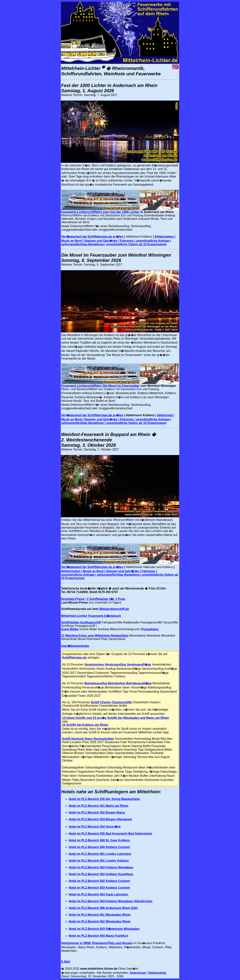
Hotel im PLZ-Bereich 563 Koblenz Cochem (99, 888)
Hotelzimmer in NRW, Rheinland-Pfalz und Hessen (97, 943)
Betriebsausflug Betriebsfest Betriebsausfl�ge (118, 683)
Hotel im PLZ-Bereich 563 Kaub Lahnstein (98, 894)
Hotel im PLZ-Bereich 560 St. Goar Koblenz (99, 840)
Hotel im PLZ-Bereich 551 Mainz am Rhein (98, 806)
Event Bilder (70, 629)
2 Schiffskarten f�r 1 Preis (106, 599)
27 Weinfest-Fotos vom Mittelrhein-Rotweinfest (95, 636)
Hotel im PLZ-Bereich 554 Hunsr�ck (95, 827)
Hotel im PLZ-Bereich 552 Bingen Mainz (97, 813)
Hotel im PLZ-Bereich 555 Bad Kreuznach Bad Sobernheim (110, 834)
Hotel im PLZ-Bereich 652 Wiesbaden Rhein (100, 921)
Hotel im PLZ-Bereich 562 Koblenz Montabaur (101, 867)
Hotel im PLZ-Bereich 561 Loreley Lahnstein (100, 854)
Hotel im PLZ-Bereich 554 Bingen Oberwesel (100, 819)
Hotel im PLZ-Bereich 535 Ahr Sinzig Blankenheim (104, 799)
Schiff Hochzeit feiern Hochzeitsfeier (88, 739)
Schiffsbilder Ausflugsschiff (81, 622)
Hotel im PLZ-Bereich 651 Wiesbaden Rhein (100, 915)
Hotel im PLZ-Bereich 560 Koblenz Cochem (99, 847)
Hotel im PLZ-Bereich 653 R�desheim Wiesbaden (104, 929)
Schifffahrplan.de (74, 658)
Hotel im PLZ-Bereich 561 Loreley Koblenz (99, 861)
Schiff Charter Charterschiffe (111, 702)
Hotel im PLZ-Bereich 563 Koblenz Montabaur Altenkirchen (111, 901)
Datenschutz (157, 973)
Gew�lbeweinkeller (75, 646)
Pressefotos (150, 629)
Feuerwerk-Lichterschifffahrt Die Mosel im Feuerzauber (100, 386)
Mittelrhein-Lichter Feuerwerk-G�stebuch (91, 616)
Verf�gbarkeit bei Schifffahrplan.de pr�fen (92, 237)
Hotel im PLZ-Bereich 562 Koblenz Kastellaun (101, 874)
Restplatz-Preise (73, 599)
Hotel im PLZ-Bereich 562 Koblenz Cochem (99, 881)
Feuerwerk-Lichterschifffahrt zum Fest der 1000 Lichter (100, 212)
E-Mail (66, 962)
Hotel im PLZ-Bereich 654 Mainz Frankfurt (98, 936)
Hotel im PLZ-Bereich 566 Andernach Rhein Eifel (103, 908)
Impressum (138, 973)
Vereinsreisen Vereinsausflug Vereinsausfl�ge (118, 665)
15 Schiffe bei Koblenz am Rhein (85, 725)
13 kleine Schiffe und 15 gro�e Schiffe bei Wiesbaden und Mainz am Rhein (115, 718)
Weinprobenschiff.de (114, 609)
